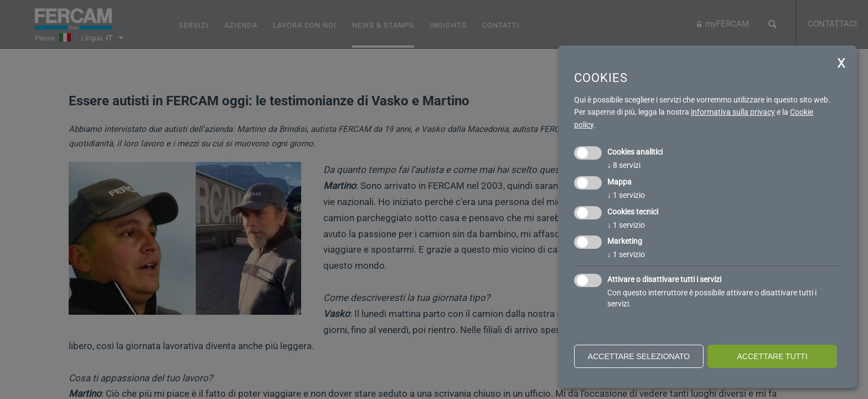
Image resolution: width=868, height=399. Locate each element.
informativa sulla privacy (733, 112)
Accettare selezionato (639, 356)
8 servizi (624, 165)
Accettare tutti (772, 356)
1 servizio (626, 195)
